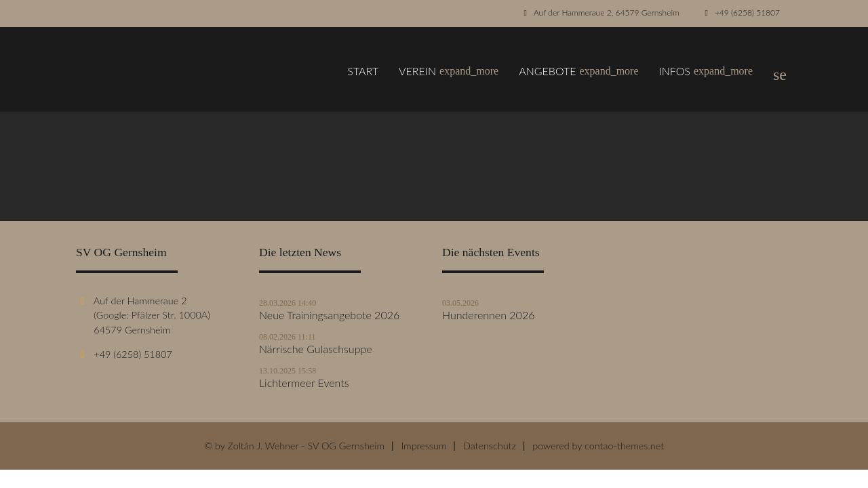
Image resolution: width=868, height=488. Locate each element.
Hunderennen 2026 (488, 315)
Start (363, 71)
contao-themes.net (624, 446)
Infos (706, 71)
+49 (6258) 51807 (747, 13)
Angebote (578, 71)
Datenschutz (490, 446)
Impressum (423, 446)
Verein (449, 71)
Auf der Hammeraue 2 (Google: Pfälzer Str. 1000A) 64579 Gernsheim (143, 315)
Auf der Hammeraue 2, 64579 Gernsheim (607, 13)
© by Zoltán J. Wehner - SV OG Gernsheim (294, 446)
